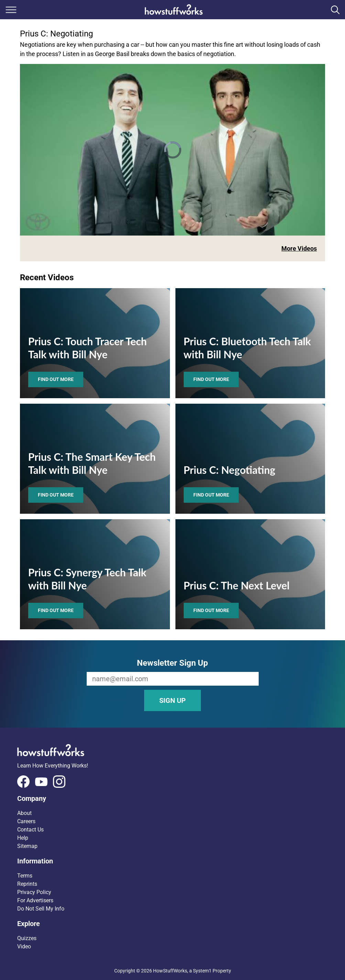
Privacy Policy (34, 892)
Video (24, 946)
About (24, 813)
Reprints (27, 884)
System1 (202, 971)
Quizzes (27, 938)
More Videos (299, 248)
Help (23, 838)
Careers (26, 821)
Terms (25, 876)
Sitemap (27, 846)
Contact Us (30, 830)
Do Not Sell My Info (41, 909)
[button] (172, 798)
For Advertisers (35, 900)
